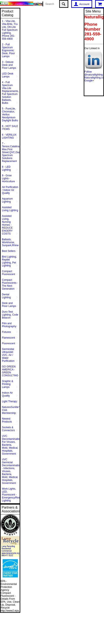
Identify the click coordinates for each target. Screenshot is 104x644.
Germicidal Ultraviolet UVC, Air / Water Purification (8, 355)
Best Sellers (9, 251)
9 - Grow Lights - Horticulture (8, 178)
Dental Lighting (6, 296)
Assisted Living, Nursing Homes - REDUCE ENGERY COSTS (7, 225)
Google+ (89, 81)
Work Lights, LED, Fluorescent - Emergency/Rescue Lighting (11, 495)
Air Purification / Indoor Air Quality (10, 190)
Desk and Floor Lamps (9, 305)
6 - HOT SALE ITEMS (10, 128)
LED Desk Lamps (8, 75)
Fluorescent (9, 343)
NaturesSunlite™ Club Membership (11, 410)
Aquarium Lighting (7, 200)
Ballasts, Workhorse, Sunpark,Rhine (10, 242)
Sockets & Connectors (8, 429)
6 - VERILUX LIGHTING (9, 136)
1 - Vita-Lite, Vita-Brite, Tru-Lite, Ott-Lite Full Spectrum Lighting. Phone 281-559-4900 (10, 30)
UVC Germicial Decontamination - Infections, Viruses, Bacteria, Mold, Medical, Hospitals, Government (11, 471)
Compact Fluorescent (9, 273)
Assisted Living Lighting (10, 209)
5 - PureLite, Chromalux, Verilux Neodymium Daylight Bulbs (10, 115)
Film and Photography (9, 325)
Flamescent (8, 338)
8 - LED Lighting (6, 168)
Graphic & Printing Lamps (8, 384)
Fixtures (6, 332)
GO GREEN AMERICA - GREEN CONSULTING (10, 371)
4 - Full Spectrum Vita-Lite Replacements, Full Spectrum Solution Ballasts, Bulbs (10, 93)
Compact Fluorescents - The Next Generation (10, 284)
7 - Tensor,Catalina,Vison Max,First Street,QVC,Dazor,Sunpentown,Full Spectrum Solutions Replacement (11, 152)
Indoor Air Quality (7, 394)
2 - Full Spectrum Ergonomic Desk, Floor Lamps (8, 50)
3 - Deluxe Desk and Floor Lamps (9, 65)
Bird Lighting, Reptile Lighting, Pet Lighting (9, 261)
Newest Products (7, 420)
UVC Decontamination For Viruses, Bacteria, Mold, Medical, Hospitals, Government (11, 445)
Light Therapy (10, 401)
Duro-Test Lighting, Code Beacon (10, 315)
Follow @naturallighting (94, 73)
